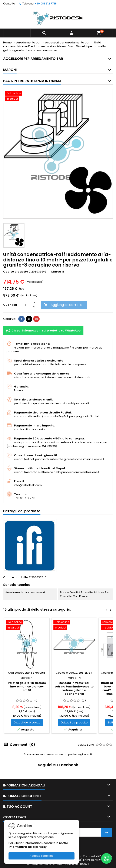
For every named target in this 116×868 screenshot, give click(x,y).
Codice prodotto (16, 272)
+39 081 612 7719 (46, 4)
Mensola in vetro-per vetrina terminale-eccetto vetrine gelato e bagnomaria (74, 688)
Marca (56, 272)
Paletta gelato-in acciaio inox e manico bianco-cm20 (27, 687)
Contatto (9, 4)
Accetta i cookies (42, 856)
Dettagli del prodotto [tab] (22, 511)
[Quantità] (26, 305)
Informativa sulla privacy (28, 847)
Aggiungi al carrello (63, 305)
